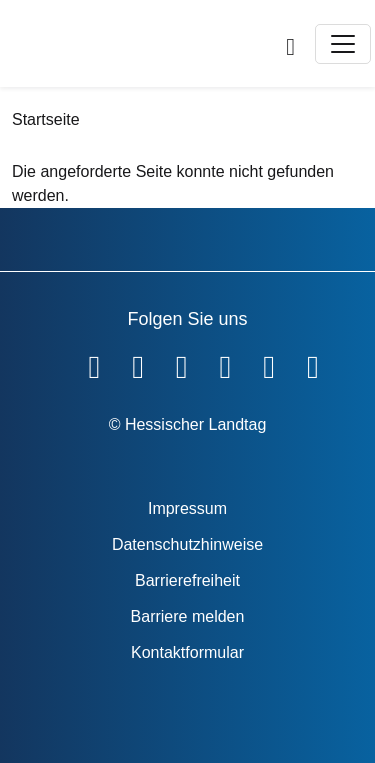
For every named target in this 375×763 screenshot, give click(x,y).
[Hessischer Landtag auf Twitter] (182, 363)
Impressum (187, 508)
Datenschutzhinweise (187, 544)
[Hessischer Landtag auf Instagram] (226, 363)
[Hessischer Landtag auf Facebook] (94, 363)
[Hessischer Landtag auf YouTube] (138, 363)
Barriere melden (188, 616)
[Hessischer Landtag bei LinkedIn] (313, 363)
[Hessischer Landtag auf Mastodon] (269, 363)
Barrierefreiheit (187, 580)
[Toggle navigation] (343, 44)
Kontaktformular (187, 652)
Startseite (46, 119)
